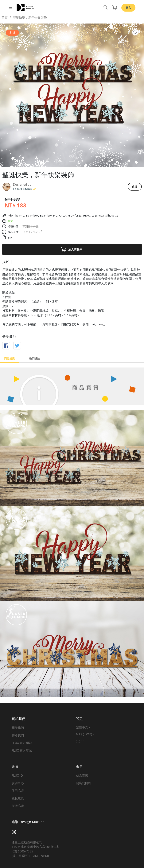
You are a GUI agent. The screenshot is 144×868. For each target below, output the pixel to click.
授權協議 (18, 806)
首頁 (5, 17)
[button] (11, 95)
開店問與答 (84, 783)
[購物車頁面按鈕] (115, 8)
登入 (128, 8)
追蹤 (135, 187)
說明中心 (18, 783)
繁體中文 (82, 727)
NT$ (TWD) (84, 734)
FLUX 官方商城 (22, 750)
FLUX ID (17, 775)
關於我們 (18, 728)
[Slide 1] (72, 162)
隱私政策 (18, 798)
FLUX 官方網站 (22, 743)
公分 (79, 741)
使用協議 (18, 791)
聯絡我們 (18, 735)
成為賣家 (82, 775)
